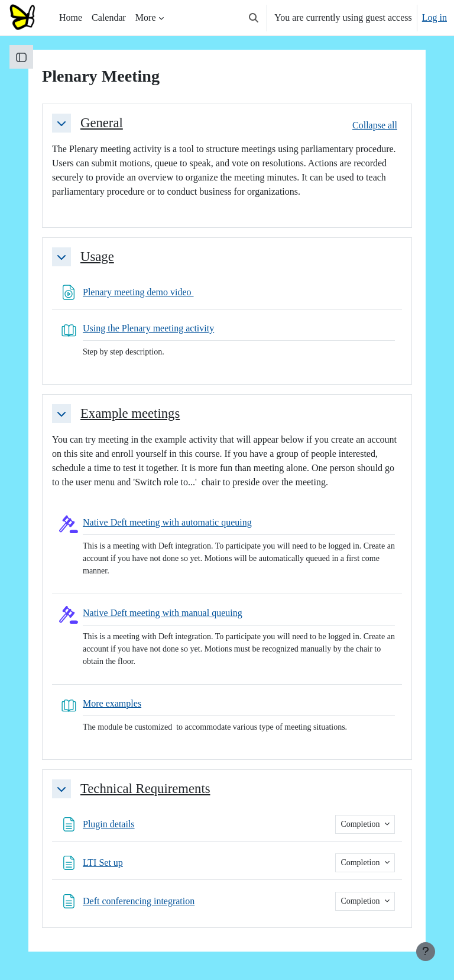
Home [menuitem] (71, 17)
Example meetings (130, 413)
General (102, 123)
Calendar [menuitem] (109, 17)
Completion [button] (361, 824)
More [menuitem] (146, 17)
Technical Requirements (145, 789)
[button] (254, 18)
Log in (434, 17)
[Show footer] (426, 952)
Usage (97, 257)
